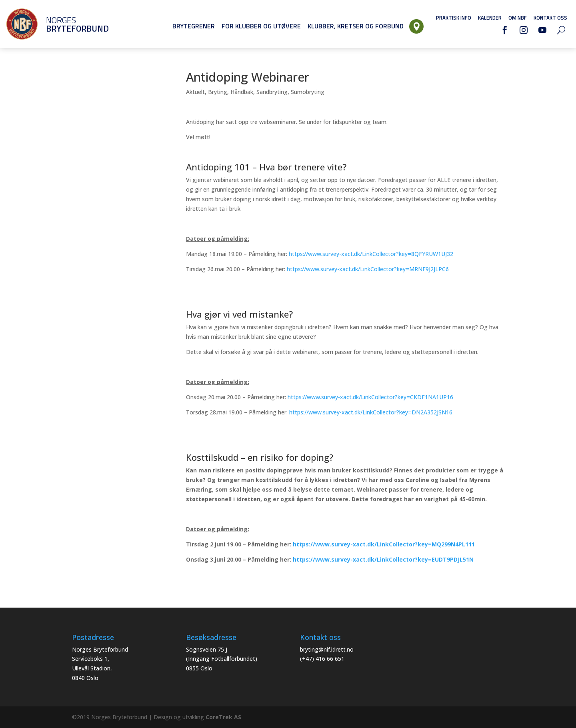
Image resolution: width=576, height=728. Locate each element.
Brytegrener (194, 26)
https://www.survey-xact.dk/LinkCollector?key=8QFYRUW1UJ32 (371, 254)
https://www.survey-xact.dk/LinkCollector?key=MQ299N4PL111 (384, 544)
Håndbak (242, 92)
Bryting (218, 92)
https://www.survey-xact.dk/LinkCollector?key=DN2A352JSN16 (371, 412)
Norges (66, 24)
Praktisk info (454, 18)
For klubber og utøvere (261, 26)
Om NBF (518, 18)
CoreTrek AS (223, 717)
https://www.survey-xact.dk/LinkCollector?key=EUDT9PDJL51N (383, 559)
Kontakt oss (550, 18)
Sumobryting (308, 92)
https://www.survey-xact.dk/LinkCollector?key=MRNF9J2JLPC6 (368, 269)
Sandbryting (272, 92)
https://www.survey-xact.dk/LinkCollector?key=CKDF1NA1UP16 (370, 397)
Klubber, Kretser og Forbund (356, 26)
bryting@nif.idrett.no (327, 649)
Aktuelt (195, 92)
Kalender (490, 18)
